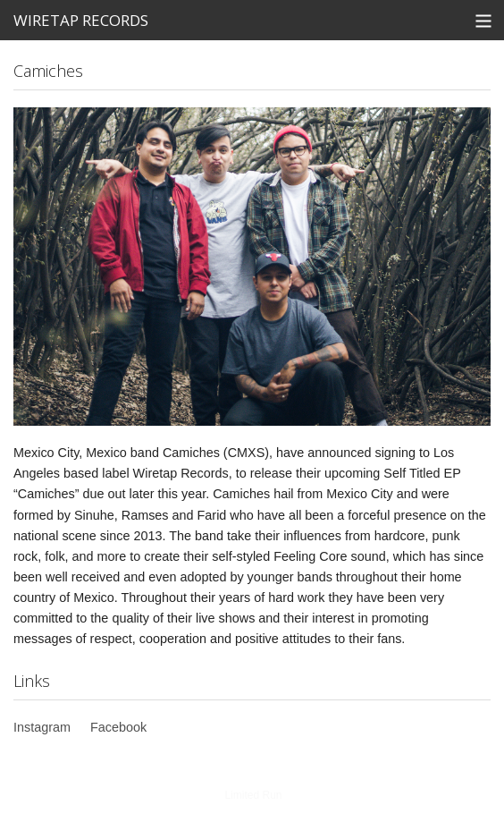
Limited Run (253, 795)
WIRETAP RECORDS (81, 20)
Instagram (42, 727)
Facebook (118, 727)
